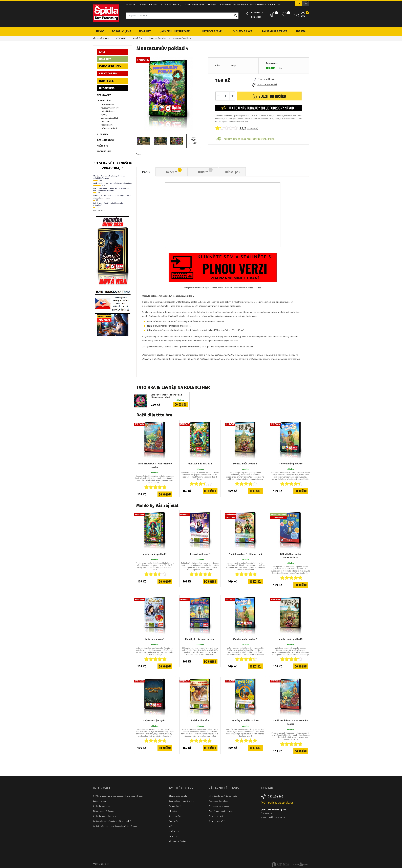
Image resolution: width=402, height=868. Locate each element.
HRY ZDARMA (107, 88)
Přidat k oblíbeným (264, 79)
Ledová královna (108, 111)
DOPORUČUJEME (121, 31)
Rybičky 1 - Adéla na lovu (245, 721)
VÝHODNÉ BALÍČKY (110, 66)
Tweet (139, 154)
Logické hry (174, 831)
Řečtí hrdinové (107, 125)
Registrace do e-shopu (219, 801)
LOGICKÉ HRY (104, 151)
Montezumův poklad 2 (200, 464)
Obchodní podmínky (101, 806)
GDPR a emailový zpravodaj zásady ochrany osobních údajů (118, 796)
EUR (305, 3)
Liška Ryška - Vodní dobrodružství (291, 556)
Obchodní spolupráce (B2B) (105, 816)
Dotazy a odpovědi (217, 821)
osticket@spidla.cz (281, 803)
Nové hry (173, 836)
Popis (146, 172)
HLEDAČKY (102, 134)
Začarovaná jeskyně (109, 128)
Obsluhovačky (175, 816)
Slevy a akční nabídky (178, 796)
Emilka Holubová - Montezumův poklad (155, 465)
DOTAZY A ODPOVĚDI (148, 5)
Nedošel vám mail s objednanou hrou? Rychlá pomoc (116, 826)
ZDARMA (301, 31)
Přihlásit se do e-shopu (219, 806)
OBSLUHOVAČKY (106, 140)
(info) (280, 68)
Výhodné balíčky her (178, 841)
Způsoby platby (100, 801)
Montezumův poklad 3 (245, 464)
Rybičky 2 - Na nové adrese (200, 639)
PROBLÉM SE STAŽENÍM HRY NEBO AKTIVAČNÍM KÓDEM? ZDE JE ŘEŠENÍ (250, 5)
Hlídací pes (232, 172)
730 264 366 (276, 796)
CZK (298, 3)
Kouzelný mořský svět (110, 108)
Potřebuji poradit (216, 816)
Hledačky (173, 811)
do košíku (269, 96)
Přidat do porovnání (264, 85)
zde (252, 288)
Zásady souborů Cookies (104, 811)
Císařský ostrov (107, 105)
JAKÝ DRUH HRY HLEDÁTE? (176, 31)
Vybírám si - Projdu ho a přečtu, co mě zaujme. (113, 183)
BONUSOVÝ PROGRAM (195, 5)
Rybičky (104, 115)
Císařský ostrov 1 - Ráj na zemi (245, 554)
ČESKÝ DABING (108, 74)
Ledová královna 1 (155, 639)
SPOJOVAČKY (104, 95)
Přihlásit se (256, 17)
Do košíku (181, 404)
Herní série (105, 101)
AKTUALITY (131, 5)
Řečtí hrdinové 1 (200, 721)
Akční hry (173, 826)
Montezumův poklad (109, 118)
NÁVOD (100, 31)
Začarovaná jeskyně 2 (155, 721)
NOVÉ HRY (145, 31)
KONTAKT (212, 5)
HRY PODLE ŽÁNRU (213, 31)
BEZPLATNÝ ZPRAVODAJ (171, 5)
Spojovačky (174, 821)
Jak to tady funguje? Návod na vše (223, 796)
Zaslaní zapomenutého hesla (221, 811)
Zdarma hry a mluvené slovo (181, 801)
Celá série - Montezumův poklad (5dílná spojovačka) (166, 396)
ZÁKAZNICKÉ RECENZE (274, 31)
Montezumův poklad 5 (291, 464)
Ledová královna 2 (200, 554)
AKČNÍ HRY (103, 146)
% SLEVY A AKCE (242, 31)
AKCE (102, 52)
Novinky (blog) (175, 806)
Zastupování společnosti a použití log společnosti (114, 821)
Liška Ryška (105, 122)
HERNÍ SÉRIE (106, 81)
